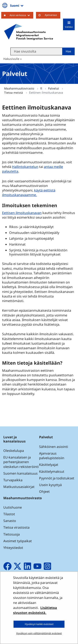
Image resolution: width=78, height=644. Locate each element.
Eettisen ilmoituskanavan (22, 213)
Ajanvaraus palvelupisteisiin (52, 456)
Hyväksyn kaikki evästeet (39, 624)
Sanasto (10, 521)
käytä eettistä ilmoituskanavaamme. (29, 193)
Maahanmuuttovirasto (20, 88)
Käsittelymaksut (52, 471)
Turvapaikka (13, 480)
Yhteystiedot (13, 548)
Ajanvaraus (51, 15)
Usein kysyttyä (51, 485)
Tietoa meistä (14, 93)
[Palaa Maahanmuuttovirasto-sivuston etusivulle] (29, 32)
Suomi (17, 5)
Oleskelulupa (14, 451)
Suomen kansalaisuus (20, 473)
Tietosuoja (12, 534)
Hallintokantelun (25, 167)
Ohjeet (44, 492)
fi (42, 88)
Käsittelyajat (49, 465)
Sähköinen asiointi (54, 447)
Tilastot (9, 514)
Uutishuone (13, 507)
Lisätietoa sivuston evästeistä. (35, 610)
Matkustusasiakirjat (19, 487)
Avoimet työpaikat (18, 541)
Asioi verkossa (21, 15)
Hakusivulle (11, 59)
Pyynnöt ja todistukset (57, 478)
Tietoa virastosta (16, 527)
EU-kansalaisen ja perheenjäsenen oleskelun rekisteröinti (21, 462)
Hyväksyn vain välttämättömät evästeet (39, 633)
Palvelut (54, 88)
